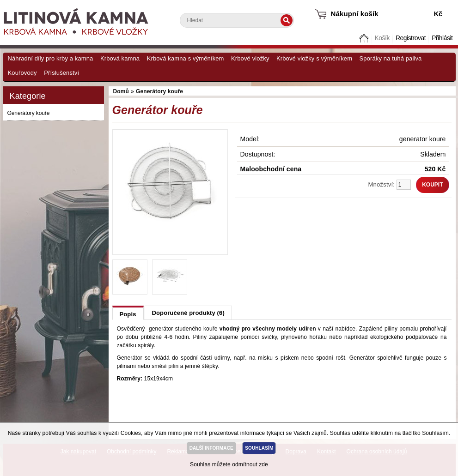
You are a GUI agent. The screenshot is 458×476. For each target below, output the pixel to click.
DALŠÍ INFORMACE (211, 448)
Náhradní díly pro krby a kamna (51, 58)
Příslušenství (61, 73)
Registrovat (411, 38)
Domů (365, 38)
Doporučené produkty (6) (188, 313)
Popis (128, 314)
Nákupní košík (355, 14)
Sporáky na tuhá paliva (391, 58)
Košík (382, 38)
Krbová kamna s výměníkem (186, 58)
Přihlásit (442, 38)
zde (263, 464)
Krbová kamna (120, 58)
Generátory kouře (29, 113)
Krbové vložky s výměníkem (314, 58)
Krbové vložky (250, 58)
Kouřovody (22, 73)
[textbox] (237, 20)
